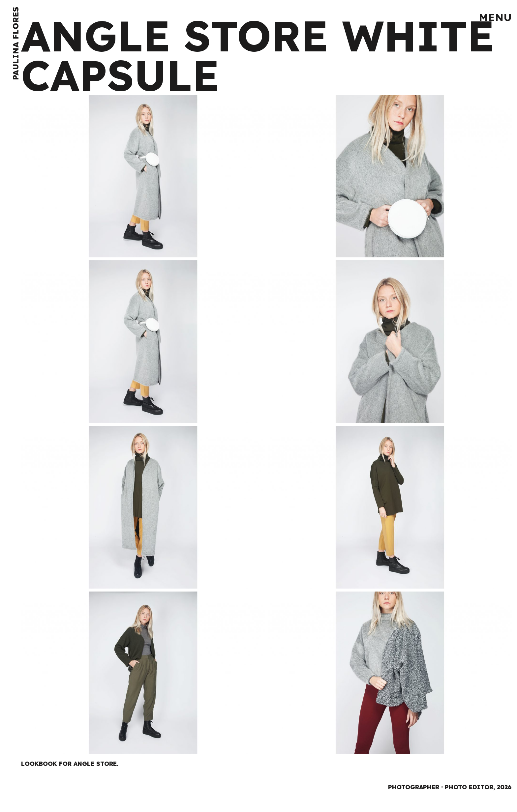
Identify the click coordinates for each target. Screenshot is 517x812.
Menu (495, 17)
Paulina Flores (15, 43)
